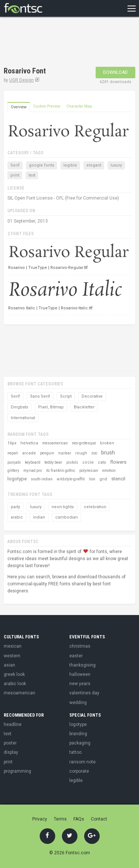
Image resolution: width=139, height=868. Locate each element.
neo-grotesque (84, 443)
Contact (99, 819)
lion (92, 479)
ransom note (82, 762)
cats (102, 462)
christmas (80, 646)
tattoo (75, 752)
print (15, 175)
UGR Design (21, 80)
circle (88, 462)
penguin (47, 453)
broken (107, 443)
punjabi (14, 462)
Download (115, 72)
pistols (72, 462)
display (11, 752)
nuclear (65, 453)
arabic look (15, 684)
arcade (29, 453)
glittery (13, 471)
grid (103, 479)
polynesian (89, 471)
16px (12, 443)
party (15, 507)
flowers (118, 462)
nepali (13, 453)
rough (81, 453)
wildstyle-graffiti (71, 479)
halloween (80, 674)
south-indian (42, 479)
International (23, 418)
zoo (94, 453)
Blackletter (84, 407)
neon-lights (63, 507)
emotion (109, 471)
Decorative (92, 396)
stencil (118, 479)
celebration (95, 507)
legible (70, 165)
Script (66, 396)
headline (13, 724)
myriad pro (33, 471)
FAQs (79, 819)
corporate (79, 771)
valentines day (84, 693)
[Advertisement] (63, 43)
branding (78, 734)
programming (17, 771)
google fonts (42, 165)
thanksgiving (82, 665)
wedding (78, 703)
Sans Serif (40, 396)
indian (39, 517)
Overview (19, 107)
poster (10, 743)
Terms (60, 819)
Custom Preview (47, 106)
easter (76, 656)
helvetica (29, 443)
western (12, 656)
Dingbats (19, 407)
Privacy (40, 819)
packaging (80, 743)
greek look (14, 674)
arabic (17, 517)
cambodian (67, 517)
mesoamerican (55, 443)
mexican (13, 646)
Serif (15, 165)
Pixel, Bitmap (51, 407)
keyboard (33, 462)
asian (9, 665)
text (32, 175)
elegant (94, 165)
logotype (17, 479)
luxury (116, 165)
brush (108, 453)
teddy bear (53, 462)
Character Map (79, 106)
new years (80, 684)
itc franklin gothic (61, 471)
